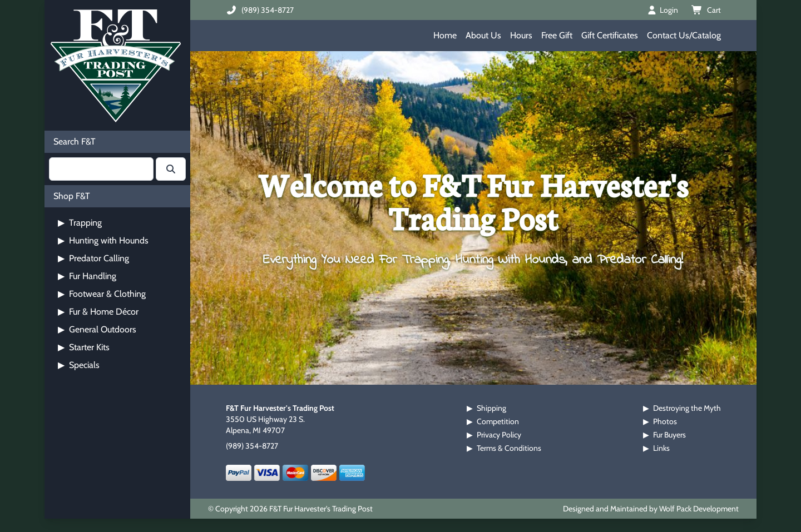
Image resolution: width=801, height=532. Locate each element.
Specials (79, 365)
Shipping (491, 408)
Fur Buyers (669, 435)
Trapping (80, 223)
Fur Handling (87, 276)
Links (661, 448)
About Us (483, 35)
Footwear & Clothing (102, 294)
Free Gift (557, 35)
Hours (521, 35)
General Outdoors (97, 329)
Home (445, 35)
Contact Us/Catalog (684, 35)
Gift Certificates (610, 35)
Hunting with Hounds (103, 240)
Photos (665, 421)
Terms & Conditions (509, 448)
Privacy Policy (499, 435)
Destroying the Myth (687, 408)
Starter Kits (84, 347)
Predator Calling (93, 258)
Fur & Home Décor (98, 312)
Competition (498, 421)
